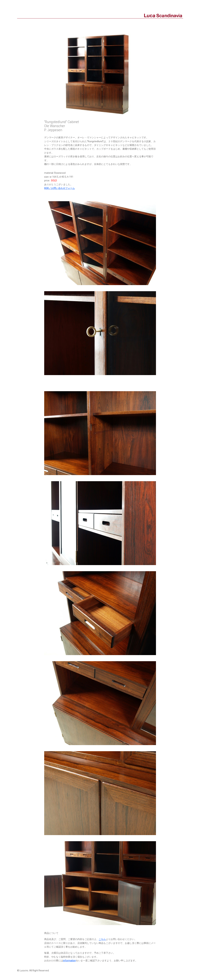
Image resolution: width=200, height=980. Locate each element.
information (70, 961)
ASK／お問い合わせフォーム (60, 188)
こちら (102, 939)
